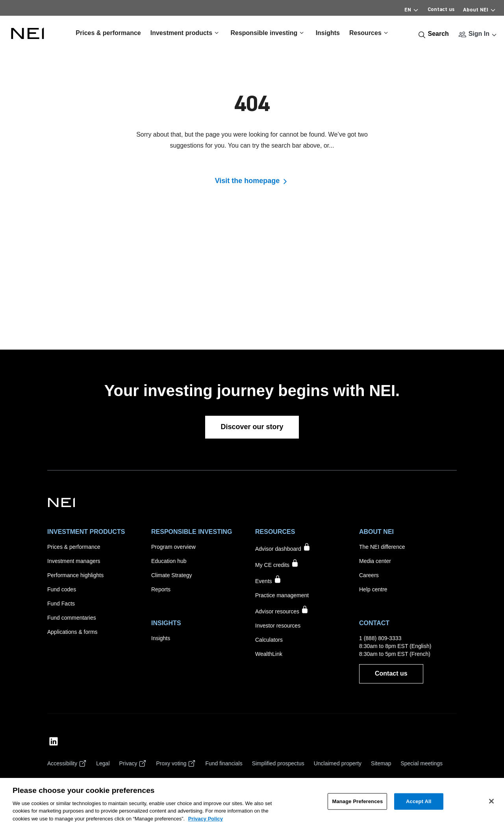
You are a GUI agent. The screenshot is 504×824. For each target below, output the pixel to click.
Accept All (419, 807)
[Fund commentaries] (72, 618)
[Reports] (161, 589)
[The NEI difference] (382, 547)
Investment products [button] (186, 33)
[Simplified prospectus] (278, 763)
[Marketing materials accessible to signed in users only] (282, 610)
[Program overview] (173, 547)
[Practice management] (282, 595)
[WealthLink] (269, 654)
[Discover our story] (252, 427)
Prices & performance (108, 33)
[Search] (433, 34)
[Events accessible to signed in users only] (268, 580)
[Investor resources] (278, 626)
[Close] (491, 807)
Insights (328, 33)
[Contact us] (391, 674)
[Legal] (103, 763)
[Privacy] (133, 763)
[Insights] (161, 638)
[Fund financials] (224, 763)
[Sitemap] (381, 763)
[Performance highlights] (75, 575)
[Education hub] (169, 561)
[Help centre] (373, 589)
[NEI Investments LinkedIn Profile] (54, 741)
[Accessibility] (67, 763)
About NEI (480, 8)
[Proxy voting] (176, 763)
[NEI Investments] (61, 502)
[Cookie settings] (66, 781)
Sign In (479, 33)
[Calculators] (269, 640)
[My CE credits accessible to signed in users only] (277, 564)
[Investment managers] (74, 561)
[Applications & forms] (72, 632)
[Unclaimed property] (338, 763)
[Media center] (375, 561)
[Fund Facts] (61, 604)
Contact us (441, 9)
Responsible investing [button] (268, 33)
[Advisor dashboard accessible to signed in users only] (283, 548)
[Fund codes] (62, 589)
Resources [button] (370, 33)
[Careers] (369, 575)
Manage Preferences (357, 807)
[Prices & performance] (74, 547)
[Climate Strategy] (171, 575)
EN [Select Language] (412, 8)
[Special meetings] (422, 763)
